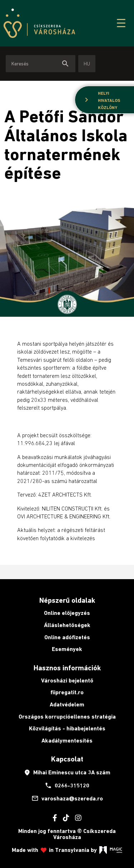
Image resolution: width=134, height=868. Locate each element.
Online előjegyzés (67, 613)
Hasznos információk (67, 668)
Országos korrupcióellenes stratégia (67, 717)
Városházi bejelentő (67, 680)
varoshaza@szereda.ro (67, 798)
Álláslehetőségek (67, 625)
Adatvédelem (67, 704)
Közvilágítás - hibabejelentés (67, 728)
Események (67, 649)
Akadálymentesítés (67, 741)
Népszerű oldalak (67, 600)
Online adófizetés (67, 637)
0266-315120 (67, 785)
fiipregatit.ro (67, 692)
